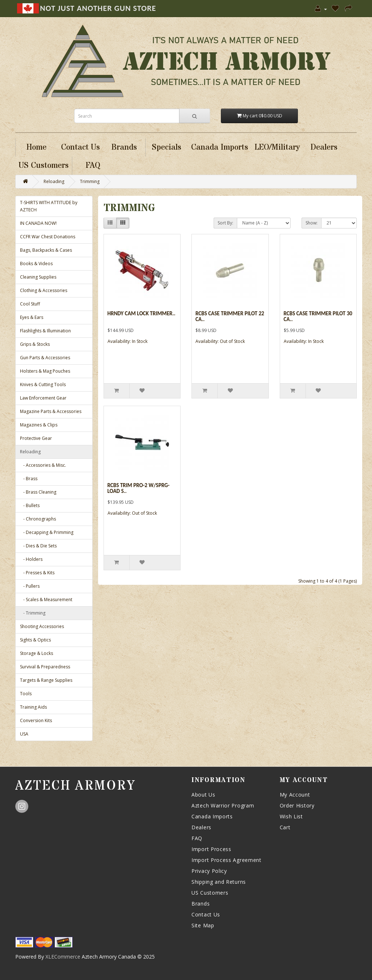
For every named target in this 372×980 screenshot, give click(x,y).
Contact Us (206, 914)
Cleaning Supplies (38, 277)
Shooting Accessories (42, 626)
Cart (285, 827)
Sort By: (225, 223)
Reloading (54, 181)
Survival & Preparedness (45, 667)
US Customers (210, 893)
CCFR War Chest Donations (48, 237)
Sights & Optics (35, 640)
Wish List (291, 816)
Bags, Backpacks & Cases (46, 250)
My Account (295, 795)
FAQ (197, 838)
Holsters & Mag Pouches (45, 371)
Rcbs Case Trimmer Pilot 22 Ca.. (230, 317)
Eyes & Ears (32, 317)
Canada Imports (212, 816)
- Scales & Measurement (46, 600)
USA (24, 734)
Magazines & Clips (39, 425)
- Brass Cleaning (38, 492)
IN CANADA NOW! (38, 223)
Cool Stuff (30, 304)
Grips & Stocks (35, 344)
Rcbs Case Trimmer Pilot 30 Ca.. (318, 317)
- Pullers (30, 586)
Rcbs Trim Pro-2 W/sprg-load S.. (139, 488)
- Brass (29, 479)
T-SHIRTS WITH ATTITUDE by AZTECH (49, 206)
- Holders (31, 559)
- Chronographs (38, 519)
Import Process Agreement (227, 860)
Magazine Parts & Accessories (51, 411)
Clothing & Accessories (44, 290)
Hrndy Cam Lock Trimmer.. (141, 313)
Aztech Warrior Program (223, 805)
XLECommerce (63, 957)
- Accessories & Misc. (43, 465)
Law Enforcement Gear (43, 398)
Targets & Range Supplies (46, 680)
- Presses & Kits (37, 573)
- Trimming (33, 613)
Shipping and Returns (219, 882)
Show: (312, 223)
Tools (26, 694)
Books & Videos (36, 264)
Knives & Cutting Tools (43, 384)
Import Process (211, 849)
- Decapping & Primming (47, 532)
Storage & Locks (37, 653)
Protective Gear (36, 438)
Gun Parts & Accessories (45, 358)
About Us (203, 795)
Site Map (203, 925)
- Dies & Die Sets (38, 546)
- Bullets (30, 505)
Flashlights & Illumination (45, 331)
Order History (297, 805)
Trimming (90, 181)
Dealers (201, 827)
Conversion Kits (36, 720)
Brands (201, 904)
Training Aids (33, 707)
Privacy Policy (209, 871)
